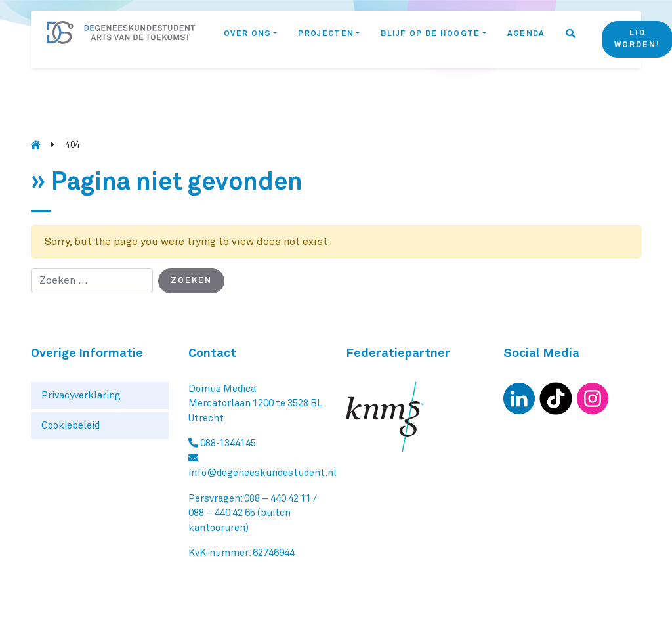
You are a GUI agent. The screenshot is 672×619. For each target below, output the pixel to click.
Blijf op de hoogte (430, 34)
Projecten (326, 34)
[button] (571, 39)
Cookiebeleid (71, 426)
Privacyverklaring (81, 395)
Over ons (247, 34)
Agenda (526, 34)
